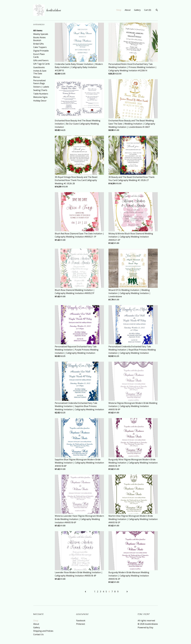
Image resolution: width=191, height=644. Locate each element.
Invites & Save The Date (40, 72)
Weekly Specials (41, 34)
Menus (37, 77)
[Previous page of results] (86, 592)
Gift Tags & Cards (42, 64)
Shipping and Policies (43, 631)
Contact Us (38, 634)
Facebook (81, 621)
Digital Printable (41, 51)
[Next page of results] (127, 592)
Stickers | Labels (41, 87)
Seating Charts (40, 90)
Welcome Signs (40, 97)
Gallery (137, 10)
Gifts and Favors (41, 60)
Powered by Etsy (145, 627)
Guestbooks (39, 67)
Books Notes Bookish (39, 39)
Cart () (148, 10)
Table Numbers (41, 94)
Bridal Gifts (38, 44)
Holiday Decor (40, 101)
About (128, 10)
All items (38, 31)
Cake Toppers (40, 47)
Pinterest (81, 624)
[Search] (157, 10)
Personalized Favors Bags (39, 82)
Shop (119, 10)
